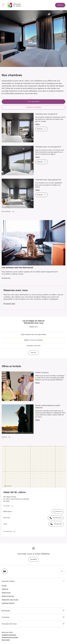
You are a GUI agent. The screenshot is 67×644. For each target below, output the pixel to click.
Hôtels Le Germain (8, 596)
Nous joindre (6, 640)
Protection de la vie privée (10, 637)
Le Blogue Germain (8, 603)
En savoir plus (9, 304)
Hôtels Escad (6, 593)
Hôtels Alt (5, 589)
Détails (37, 124)
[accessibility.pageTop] (62, 572)
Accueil (4, 586)
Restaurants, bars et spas (10, 600)
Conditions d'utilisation (9, 635)
